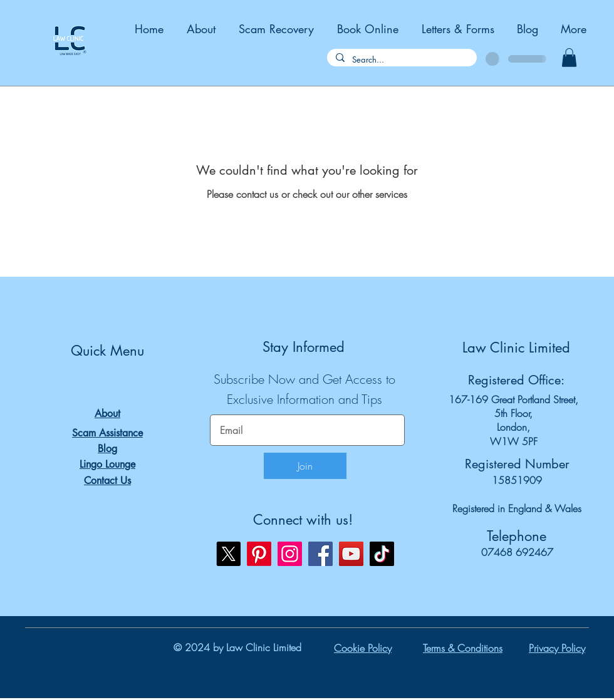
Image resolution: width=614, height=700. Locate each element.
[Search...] (401, 59)
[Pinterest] (259, 554)
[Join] (305, 466)
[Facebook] (320, 554)
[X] (228, 554)
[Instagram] (290, 554)
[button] (569, 58)
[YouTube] (351, 554)
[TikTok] (382, 554)
